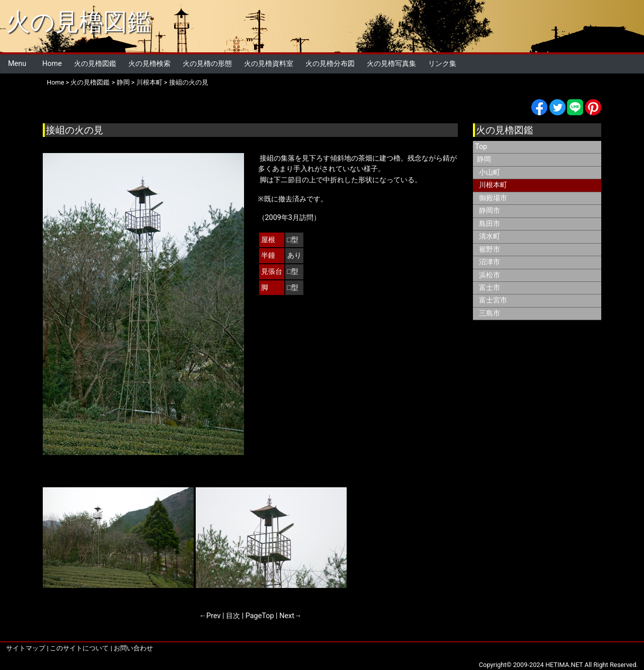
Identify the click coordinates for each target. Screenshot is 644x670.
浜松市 (490, 275)
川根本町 (149, 82)
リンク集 (442, 64)
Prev (213, 616)
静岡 (123, 82)
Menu (17, 64)
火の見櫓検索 (149, 64)
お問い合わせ (133, 648)
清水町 (490, 236)
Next (287, 616)
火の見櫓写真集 (391, 64)
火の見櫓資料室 (269, 64)
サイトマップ (26, 648)
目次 (233, 616)
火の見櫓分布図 (330, 64)
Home (52, 64)
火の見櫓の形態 (207, 64)
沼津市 (490, 262)
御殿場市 (493, 198)
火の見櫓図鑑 (79, 22)
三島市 (490, 313)
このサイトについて (79, 648)
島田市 (490, 224)
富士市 (490, 288)
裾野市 (490, 249)
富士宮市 (493, 300)
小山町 (490, 172)
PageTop (260, 616)
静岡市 (490, 211)
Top (481, 147)
